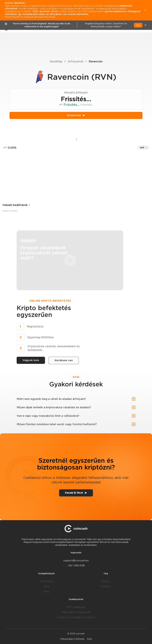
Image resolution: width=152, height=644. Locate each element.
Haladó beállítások (17, 205)
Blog (46, 591)
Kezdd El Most (76, 493)
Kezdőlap (56, 61)
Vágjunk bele (31, 360)
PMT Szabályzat (76, 607)
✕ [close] (145, 25)
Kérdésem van (64, 360)
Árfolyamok (76, 61)
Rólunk (106, 581)
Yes (138, 25)
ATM (46, 586)
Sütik (90, 639)
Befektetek (76, 115)
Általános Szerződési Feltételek (76, 617)
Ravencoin (96, 61)
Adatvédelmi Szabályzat (76, 612)
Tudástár (106, 586)
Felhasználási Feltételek (72, 639)
